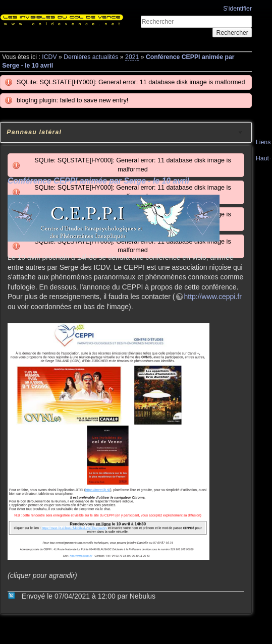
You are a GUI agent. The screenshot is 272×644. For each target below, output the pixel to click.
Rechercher (232, 33)
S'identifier (237, 9)
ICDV (49, 57)
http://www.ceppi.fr (213, 297)
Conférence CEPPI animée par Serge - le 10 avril (98, 181)
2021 (132, 57)
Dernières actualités (91, 57)
